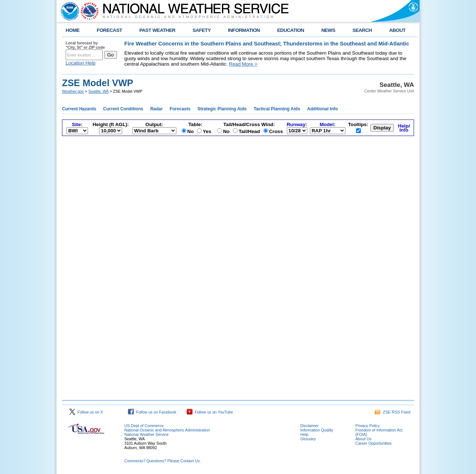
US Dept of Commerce (144, 426)
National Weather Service (147, 434)
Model (327, 124)
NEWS (328, 30)
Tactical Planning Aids (277, 109)
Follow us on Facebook (152, 412)
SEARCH (362, 30)
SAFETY (202, 30)
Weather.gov (73, 91)
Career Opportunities (374, 443)
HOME (73, 30)
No (191, 131)
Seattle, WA (98, 91)
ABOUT (397, 30)
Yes (207, 131)
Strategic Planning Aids (222, 109)
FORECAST (109, 30)
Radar (157, 109)
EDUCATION (291, 30)
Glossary (308, 439)
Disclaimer (310, 426)
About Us (363, 439)
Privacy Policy (367, 426)
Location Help (81, 63)
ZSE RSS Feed (393, 412)
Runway (296, 124)
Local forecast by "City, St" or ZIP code (85, 45)
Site (76, 124)
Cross (276, 131)
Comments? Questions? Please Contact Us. (162, 461)
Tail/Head (249, 131)
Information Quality (317, 430)
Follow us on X (86, 412)
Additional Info (322, 109)
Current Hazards (79, 109)
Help (304, 434)
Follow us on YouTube (210, 412)
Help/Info (404, 128)
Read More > (243, 64)
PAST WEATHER (157, 30)
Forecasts (180, 109)
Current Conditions (123, 109)
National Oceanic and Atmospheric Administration (167, 430)
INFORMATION (244, 30)
